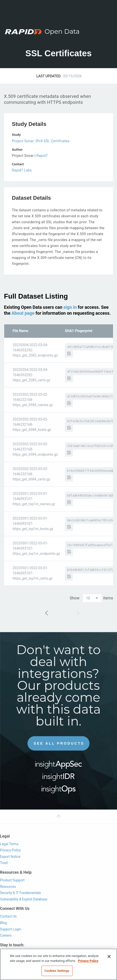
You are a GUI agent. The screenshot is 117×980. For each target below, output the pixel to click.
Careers (6, 935)
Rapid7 (42, 156)
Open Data (62, 31)
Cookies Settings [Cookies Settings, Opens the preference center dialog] (57, 971)
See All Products (59, 743)
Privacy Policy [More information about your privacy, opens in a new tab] (88, 961)
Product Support (12, 880)
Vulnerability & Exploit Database (24, 899)
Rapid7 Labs (22, 170)
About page (23, 313)
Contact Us (8, 916)
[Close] (109, 956)
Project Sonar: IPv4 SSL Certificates (41, 141)
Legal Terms (9, 844)
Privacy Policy (10, 850)
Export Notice (10, 857)
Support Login (11, 929)
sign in (70, 307)
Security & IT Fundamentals (20, 893)
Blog (3, 923)
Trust (4, 863)
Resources (8, 887)
